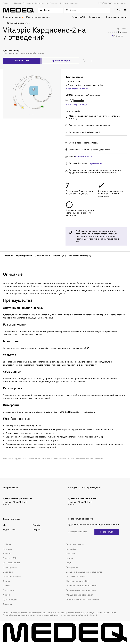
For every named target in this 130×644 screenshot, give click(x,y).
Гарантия (64, 3)
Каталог (70, 558)
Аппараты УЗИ (79, 17)
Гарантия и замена (12, 577)
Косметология (96, 17)
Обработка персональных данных (82, 600)
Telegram (37, 530)
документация (95, 164)
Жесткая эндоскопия (117, 17)
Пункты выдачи (11, 600)
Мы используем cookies (77, 581)
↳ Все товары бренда (76, 105)
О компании (28, 3)
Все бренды (72, 567)
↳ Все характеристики (77, 89)
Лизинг (7, 595)
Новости (7, 554)
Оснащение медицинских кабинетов (84, 572)
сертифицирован (84, 157)
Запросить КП (22, 61)
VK (4, 525)
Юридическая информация (79, 595)
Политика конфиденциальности (82, 586)
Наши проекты (42, 3)
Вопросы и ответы (75, 545)
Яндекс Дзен (9, 530)
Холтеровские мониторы (62, 459)
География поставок (76, 577)
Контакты (74, 3)
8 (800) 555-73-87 (105, 3)
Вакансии (8, 572)
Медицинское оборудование (14, 459)
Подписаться (107, 532)
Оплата (7, 586)
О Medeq (7, 545)
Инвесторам (72, 549)
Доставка (54, 3)
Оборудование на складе (38, 17)
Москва (12, 3)
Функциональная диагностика (39, 459)
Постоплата (9, 590)
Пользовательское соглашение (81, 590)
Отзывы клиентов (12, 563)
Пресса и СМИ (10, 558)
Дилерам (70, 554)
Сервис (7, 581)
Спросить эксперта (60, 61)
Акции (69, 563)
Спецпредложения (12, 17)
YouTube (36, 525)
